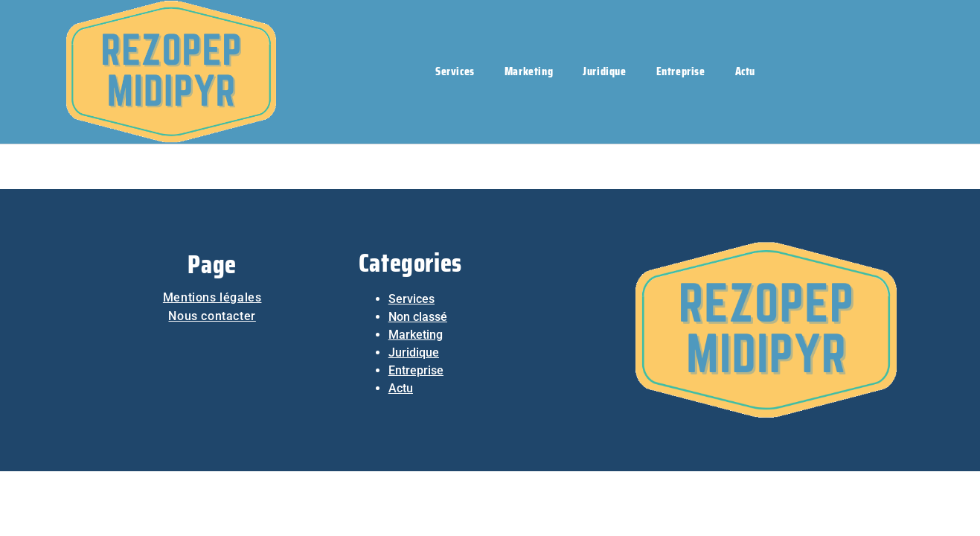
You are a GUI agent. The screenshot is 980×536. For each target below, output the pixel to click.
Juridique (604, 71)
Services (455, 71)
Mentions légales (212, 297)
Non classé (418, 317)
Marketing (529, 71)
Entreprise (681, 71)
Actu (745, 71)
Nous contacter (212, 316)
